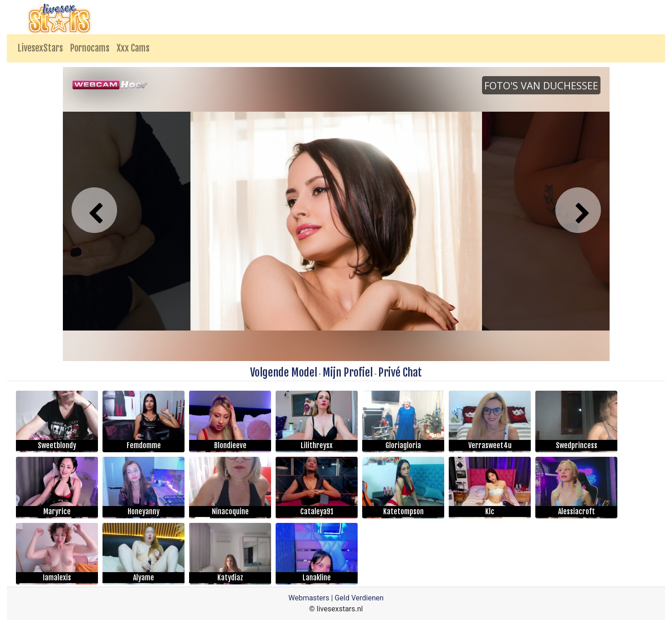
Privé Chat (400, 372)
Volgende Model (284, 372)
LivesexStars (40, 48)
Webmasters (309, 598)
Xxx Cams (133, 48)
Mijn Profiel (348, 372)
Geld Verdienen (359, 598)
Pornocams (90, 48)
